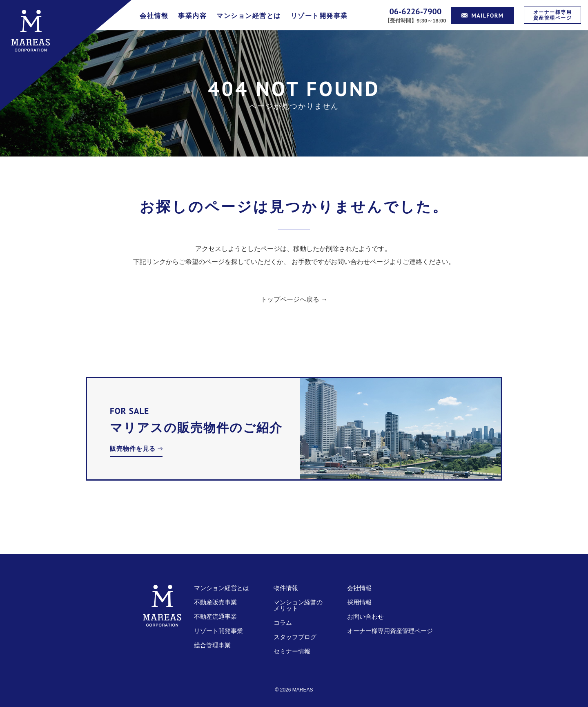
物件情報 (286, 588)
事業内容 (192, 16)
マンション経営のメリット (298, 605)
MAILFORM (483, 16)
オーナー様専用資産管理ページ (553, 15)
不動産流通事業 (215, 616)
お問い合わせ (365, 616)
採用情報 (359, 602)
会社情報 (154, 16)
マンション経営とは (249, 16)
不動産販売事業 (215, 602)
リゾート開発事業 (319, 16)
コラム (283, 623)
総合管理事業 (212, 645)
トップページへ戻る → (294, 299)
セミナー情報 (292, 651)
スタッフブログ (295, 637)
